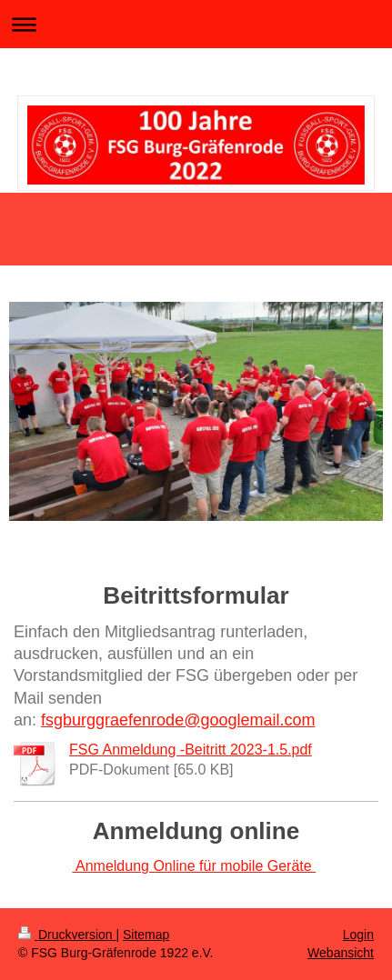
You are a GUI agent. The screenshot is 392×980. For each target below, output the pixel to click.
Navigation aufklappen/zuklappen (196, 24)
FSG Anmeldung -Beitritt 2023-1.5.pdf (191, 750)
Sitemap (146, 935)
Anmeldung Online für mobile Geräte (194, 866)
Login (358, 935)
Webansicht (341, 953)
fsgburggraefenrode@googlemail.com (178, 720)
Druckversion (67, 935)
